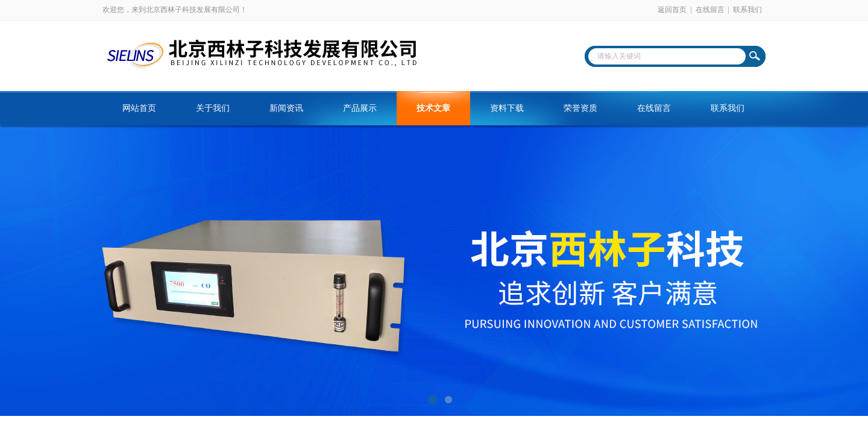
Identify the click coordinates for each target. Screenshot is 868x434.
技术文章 (433, 108)
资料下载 (507, 108)
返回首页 (672, 10)
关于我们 (213, 108)
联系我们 (747, 10)
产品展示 (360, 108)
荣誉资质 (580, 108)
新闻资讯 (286, 108)
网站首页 (139, 108)
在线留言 (710, 10)
